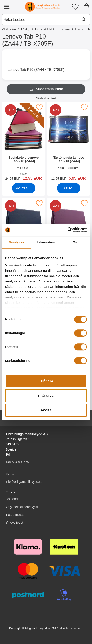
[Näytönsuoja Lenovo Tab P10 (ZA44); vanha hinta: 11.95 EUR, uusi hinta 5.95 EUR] (68, 143)
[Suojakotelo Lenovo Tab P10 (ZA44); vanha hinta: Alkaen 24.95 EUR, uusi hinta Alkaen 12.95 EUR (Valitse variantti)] (24, 143)
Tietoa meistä (15, 515)
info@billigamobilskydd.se (24, 482)
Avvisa (46, 410)
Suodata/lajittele (46, 89)
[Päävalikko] (7, 7)
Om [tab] (75, 242)
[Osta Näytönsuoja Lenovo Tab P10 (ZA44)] (69, 188)
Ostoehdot (13, 499)
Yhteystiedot (14, 523)
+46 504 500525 (17, 462)
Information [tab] (46, 242)
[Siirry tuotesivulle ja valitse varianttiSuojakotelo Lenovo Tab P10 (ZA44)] (24, 188)
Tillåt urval (46, 396)
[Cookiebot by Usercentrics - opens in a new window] (67, 230)
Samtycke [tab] (17, 242)
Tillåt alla (46, 381)
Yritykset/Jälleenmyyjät (22, 507)
